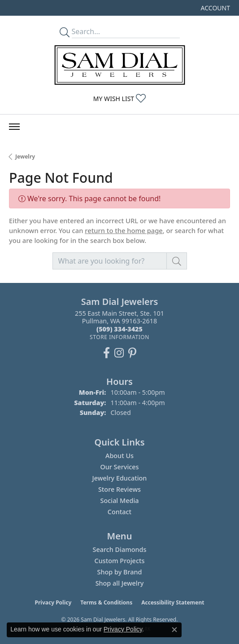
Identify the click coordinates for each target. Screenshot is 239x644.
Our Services (119, 467)
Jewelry (25, 157)
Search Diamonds (119, 549)
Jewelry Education (120, 478)
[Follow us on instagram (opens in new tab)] (119, 353)
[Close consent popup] (174, 630)
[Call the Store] (119, 329)
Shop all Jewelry (120, 583)
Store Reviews (119, 489)
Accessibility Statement (173, 602)
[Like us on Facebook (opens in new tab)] (106, 353)
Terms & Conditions (106, 602)
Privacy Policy (53, 602)
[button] (215, 8)
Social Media (119, 501)
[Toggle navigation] (14, 127)
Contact (119, 512)
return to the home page (124, 230)
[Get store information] (119, 337)
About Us (119, 456)
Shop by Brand (120, 572)
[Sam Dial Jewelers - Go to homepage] (120, 65)
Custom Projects (120, 561)
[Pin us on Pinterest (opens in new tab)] (132, 353)
